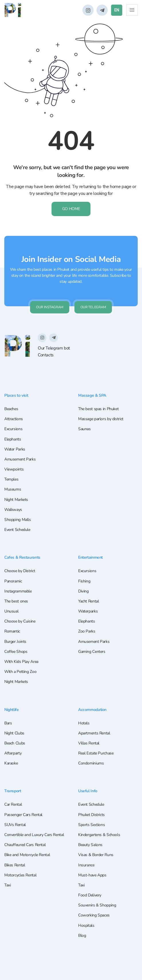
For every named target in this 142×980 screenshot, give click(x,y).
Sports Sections (91, 825)
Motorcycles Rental (20, 875)
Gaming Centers (92, 652)
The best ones (16, 601)
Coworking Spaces (94, 915)
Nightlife (12, 710)
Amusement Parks (20, 460)
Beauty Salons (90, 845)
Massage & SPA (93, 396)
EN (117, 10)
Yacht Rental (88, 601)
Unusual (11, 611)
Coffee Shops (16, 652)
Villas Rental (89, 743)
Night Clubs (14, 733)
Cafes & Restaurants (23, 558)
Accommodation (93, 710)
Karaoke (11, 763)
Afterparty (13, 753)
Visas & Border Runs (96, 855)
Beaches (11, 409)
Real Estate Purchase (96, 753)
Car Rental (13, 804)
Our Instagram (50, 307)
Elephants (13, 439)
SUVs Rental (15, 825)
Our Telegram (93, 307)
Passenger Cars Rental (23, 815)
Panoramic (13, 581)
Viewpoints (14, 470)
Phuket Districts (91, 815)
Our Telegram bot (54, 348)
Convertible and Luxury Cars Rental (34, 835)
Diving (83, 591)
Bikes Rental (15, 865)
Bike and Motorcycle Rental (27, 855)
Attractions (14, 419)
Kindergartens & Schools (99, 835)
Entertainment (91, 558)
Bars (8, 723)
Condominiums (91, 763)
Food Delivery (90, 895)
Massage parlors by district (101, 419)
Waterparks (88, 611)
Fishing (84, 581)
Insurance (86, 865)
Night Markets (16, 500)
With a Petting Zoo (20, 672)
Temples (11, 480)
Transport (13, 791)
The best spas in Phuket (98, 409)
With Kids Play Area (21, 662)
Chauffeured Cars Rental (25, 845)
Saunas (84, 429)
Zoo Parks (87, 632)
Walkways (13, 510)
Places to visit (17, 396)
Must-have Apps (92, 875)
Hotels (84, 723)
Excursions (13, 429)
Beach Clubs (15, 743)
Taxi (7, 885)
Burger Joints (15, 642)
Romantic (12, 632)
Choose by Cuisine (20, 622)
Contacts (46, 355)
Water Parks (15, 450)
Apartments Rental (94, 733)
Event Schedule (17, 530)
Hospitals (86, 925)
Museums (13, 490)
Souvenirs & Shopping (97, 905)
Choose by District (20, 571)
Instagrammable (18, 591)
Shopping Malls (18, 520)
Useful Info (88, 791)
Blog (82, 935)
